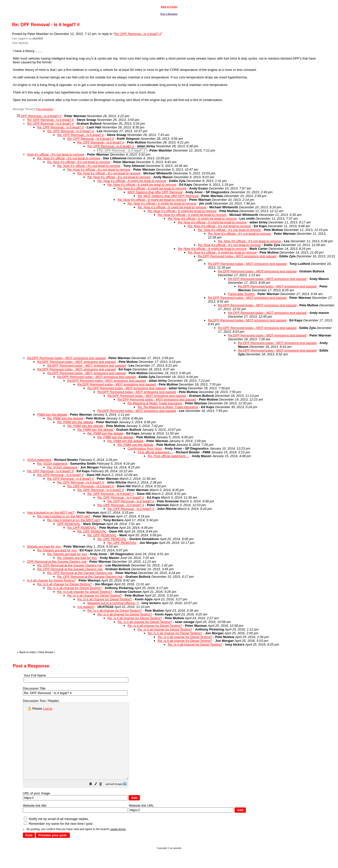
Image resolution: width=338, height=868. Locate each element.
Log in (48, 709)
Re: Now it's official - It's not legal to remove (69, 158)
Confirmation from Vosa (145, 448)
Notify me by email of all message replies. (56, 834)
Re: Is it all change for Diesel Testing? (64, 584)
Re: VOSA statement (52, 464)
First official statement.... (155, 452)
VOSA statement (39, 460)
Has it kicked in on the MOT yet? (51, 513)
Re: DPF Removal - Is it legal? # (138, 34)
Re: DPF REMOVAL (82, 528)
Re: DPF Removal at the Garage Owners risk (70, 565)
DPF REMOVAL (69, 524)
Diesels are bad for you (44, 546)
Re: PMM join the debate (65, 418)
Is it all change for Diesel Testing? (51, 580)
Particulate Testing (241, 294)
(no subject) (86, 607)
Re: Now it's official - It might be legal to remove (132, 181)
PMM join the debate (52, 415)
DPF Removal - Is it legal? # (41, 116)
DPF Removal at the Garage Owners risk (57, 562)
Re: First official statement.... (168, 456)
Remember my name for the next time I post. (59, 839)
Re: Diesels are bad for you (57, 550)
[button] (103, 800)
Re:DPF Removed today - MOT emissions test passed (237, 256)
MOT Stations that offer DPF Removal (155, 192)
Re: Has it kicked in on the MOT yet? (64, 516)
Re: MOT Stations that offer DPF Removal (168, 196)
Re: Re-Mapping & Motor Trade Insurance (168, 407)
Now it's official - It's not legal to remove (56, 154)
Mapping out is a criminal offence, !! (113, 603)
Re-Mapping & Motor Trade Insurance (155, 403)
